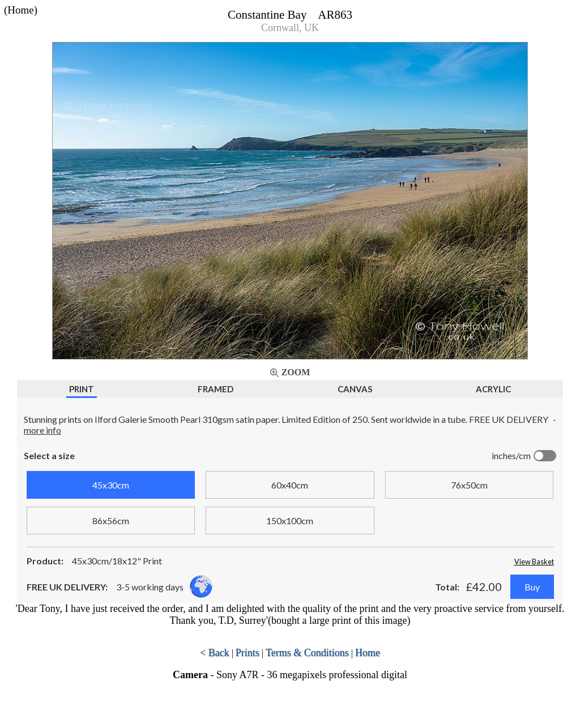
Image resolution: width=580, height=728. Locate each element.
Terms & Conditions (307, 653)
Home (368, 653)
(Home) (21, 10)
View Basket (534, 562)
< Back (215, 653)
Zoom (296, 372)
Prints (248, 653)
